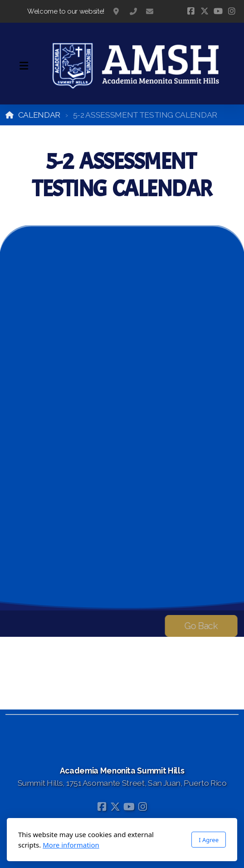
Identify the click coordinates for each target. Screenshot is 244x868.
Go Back (199, 626)
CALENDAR (39, 115)
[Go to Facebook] (191, 11)
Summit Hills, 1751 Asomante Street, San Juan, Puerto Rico (117, 11)
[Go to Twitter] (205, 11)
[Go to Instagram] (232, 11)
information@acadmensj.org (150, 11)
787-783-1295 (133, 11)
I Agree (209, 840)
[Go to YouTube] (218, 11)
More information (71, 845)
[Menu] (24, 66)
